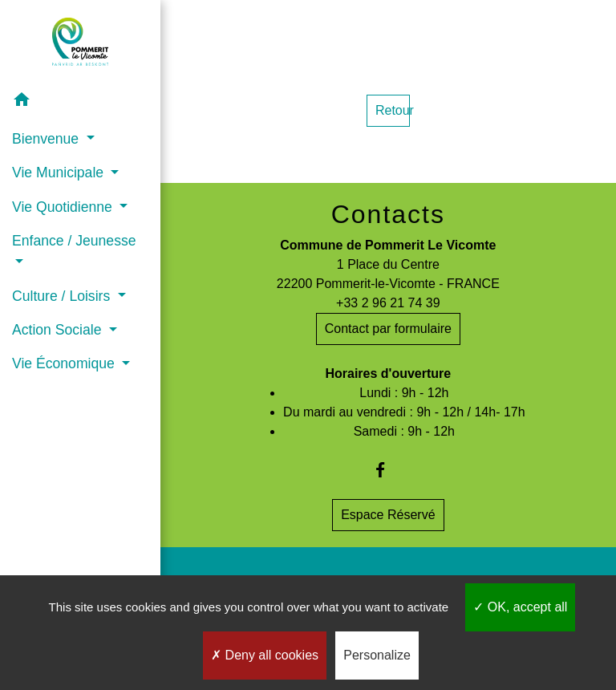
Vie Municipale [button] (60, 172)
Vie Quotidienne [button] (64, 207)
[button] (80, 102)
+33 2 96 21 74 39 (388, 303)
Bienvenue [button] (47, 139)
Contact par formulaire (388, 329)
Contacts (388, 214)
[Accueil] (80, 42)
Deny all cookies (265, 655)
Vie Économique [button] (65, 363)
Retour (393, 110)
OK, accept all (520, 607)
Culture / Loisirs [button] (63, 296)
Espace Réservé (388, 515)
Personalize (377, 655)
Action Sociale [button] (59, 330)
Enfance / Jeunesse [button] (74, 241)
